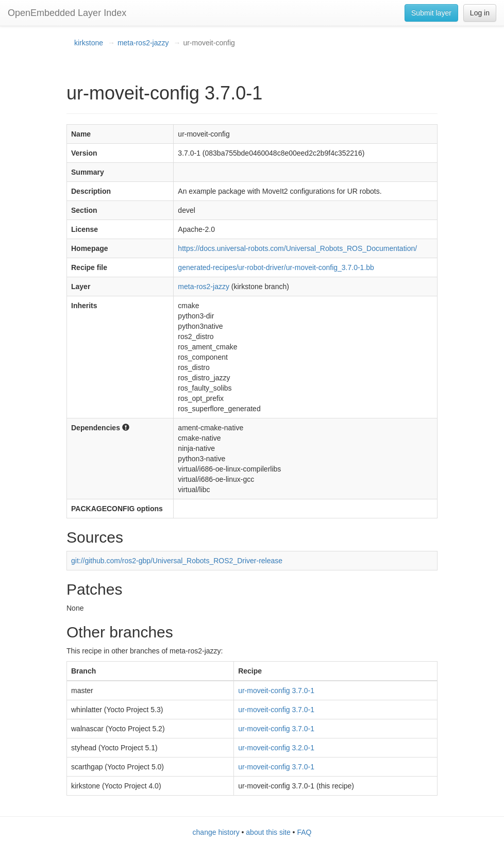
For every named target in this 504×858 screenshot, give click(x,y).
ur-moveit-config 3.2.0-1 (276, 748)
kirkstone (89, 43)
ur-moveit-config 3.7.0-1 (276, 691)
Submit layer (431, 13)
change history (216, 832)
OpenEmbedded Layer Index (67, 13)
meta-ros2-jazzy (143, 43)
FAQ (304, 832)
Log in (480, 13)
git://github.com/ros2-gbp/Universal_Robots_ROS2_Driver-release (177, 561)
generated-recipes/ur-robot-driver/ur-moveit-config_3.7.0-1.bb (276, 267)
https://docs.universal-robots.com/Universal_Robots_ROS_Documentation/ (297, 248)
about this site (268, 832)
